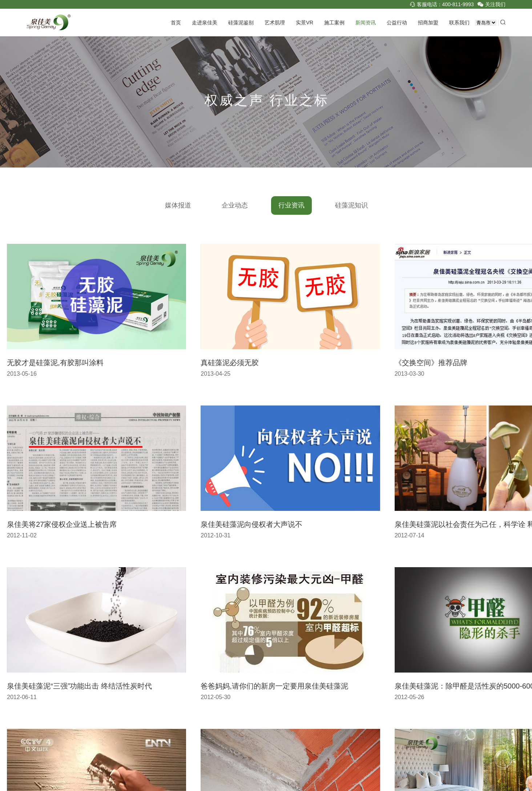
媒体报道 (175, 205)
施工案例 (334, 23)
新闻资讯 (366, 23)
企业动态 (231, 205)
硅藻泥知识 (348, 205)
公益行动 (397, 23)
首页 (176, 23)
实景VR (304, 23)
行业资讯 (288, 205)
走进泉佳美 (205, 23)
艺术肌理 (275, 23)
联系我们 (459, 23)
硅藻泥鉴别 (241, 23)
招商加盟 (428, 23)
